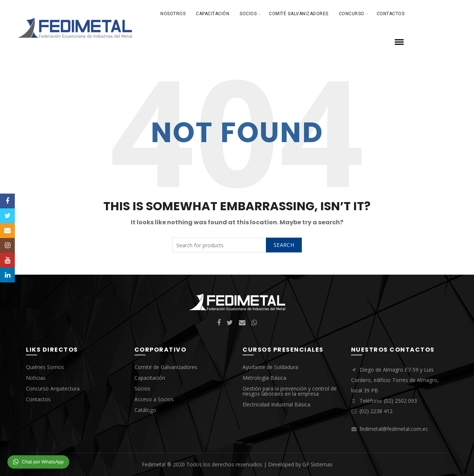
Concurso (352, 14)
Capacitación (213, 14)
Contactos (391, 14)
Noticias (36, 378)
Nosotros (173, 14)
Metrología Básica (264, 378)
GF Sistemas (318, 464)
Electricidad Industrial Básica (276, 404)
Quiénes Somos (45, 367)
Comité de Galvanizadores (166, 367)
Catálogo (145, 410)
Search (284, 245)
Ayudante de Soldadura (270, 367)
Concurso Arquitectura (53, 388)
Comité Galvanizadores (299, 14)
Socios (248, 14)
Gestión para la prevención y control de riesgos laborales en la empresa (290, 391)
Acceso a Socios (154, 399)
